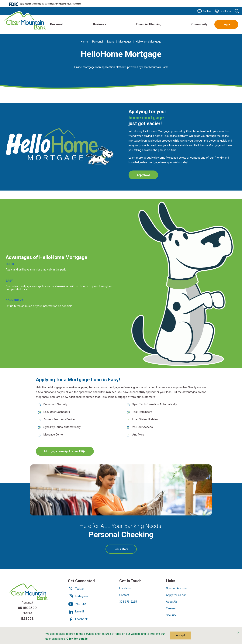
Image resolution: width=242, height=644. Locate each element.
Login (226, 24)
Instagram (78, 596)
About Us (172, 602)
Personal (57, 24)
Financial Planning (149, 24)
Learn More (125, 550)
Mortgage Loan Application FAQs (65, 451)
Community (199, 24)
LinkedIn (77, 611)
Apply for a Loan (176, 595)
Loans (111, 42)
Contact (204, 11)
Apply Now (147, 176)
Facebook (78, 619)
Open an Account (177, 588)
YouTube (77, 604)
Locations (223, 11)
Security (171, 615)
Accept (180, 635)
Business (100, 24)
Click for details (77, 639)
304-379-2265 (128, 602)
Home (84, 42)
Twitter (76, 589)
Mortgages (125, 42)
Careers (171, 608)
